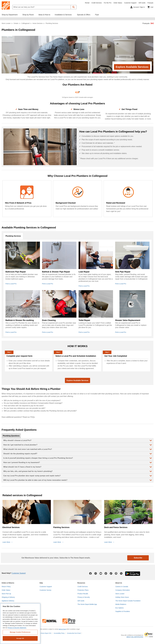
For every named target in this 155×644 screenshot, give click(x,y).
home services (38, 23)
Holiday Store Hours (122, 597)
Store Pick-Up (6, 594)
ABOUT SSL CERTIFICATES (135, 637)
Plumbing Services (13, 236)
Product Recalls (83, 594)
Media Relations (121, 604)
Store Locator (6, 23)
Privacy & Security (84, 597)
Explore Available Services (132, 67)
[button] (74, 7)
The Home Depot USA (45, 633)
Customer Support (130, 3)
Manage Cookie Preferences (20, 632)
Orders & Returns (8, 583)
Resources (81, 583)
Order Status (118, 3)
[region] (20, 624)
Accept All (20, 638)
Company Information (123, 590)
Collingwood (26, 23)
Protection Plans (83, 590)
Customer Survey (45, 590)
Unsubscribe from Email (74, 633)
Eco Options (119, 608)
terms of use (62, 629)
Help (41, 583)
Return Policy (6, 587)
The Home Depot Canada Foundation (128, 601)
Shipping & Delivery (8, 597)
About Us (119, 583)
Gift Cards (142, 3)
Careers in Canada (122, 587)
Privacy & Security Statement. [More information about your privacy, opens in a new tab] (17, 628)
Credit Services (97, 3)
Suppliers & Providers (123, 611)
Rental (87, 3)
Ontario (16, 23)
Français (146, 23)
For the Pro (108, 3)
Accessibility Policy (59, 633)
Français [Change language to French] (150, 3)
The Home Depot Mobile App (87, 604)
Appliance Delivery (8, 601)
